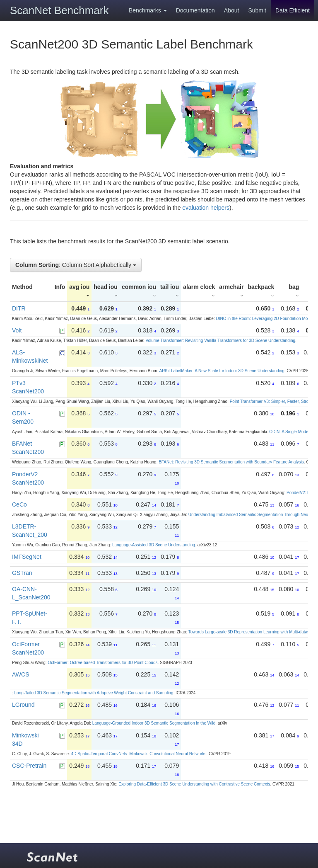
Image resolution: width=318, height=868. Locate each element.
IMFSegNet (27, 557)
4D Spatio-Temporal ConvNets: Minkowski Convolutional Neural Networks (139, 754)
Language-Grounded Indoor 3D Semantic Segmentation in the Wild (154, 723)
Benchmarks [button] (148, 10)
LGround (23, 705)
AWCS (20, 674)
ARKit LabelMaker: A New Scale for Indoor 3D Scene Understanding (222, 371)
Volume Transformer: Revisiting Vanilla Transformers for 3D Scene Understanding (220, 341)
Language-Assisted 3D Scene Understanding (154, 545)
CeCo (19, 504)
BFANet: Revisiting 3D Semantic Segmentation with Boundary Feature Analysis (231, 462)
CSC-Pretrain (29, 766)
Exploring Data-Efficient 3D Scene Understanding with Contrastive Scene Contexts (194, 784)
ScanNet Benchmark (59, 10)
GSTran (22, 573)
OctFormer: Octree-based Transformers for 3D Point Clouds (102, 663)
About (232, 10)
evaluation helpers (206, 208)
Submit (257, 10)
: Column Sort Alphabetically (76, 265)
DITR (19, 308)
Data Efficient (293, 10)
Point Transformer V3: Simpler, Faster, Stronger (273, 401)
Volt (17, 330)
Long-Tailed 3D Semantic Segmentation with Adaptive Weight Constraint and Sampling (94, 693)
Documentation (195, 10)
